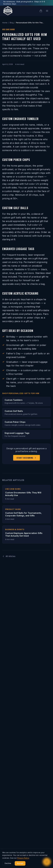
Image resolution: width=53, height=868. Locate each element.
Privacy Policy (23, 858)
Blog (12, 23)
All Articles (9, 556)
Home (5, 23)
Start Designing (27, 458)
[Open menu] (47, 11)
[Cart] (41, 11)
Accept (20, 863)
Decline (8, 863)
